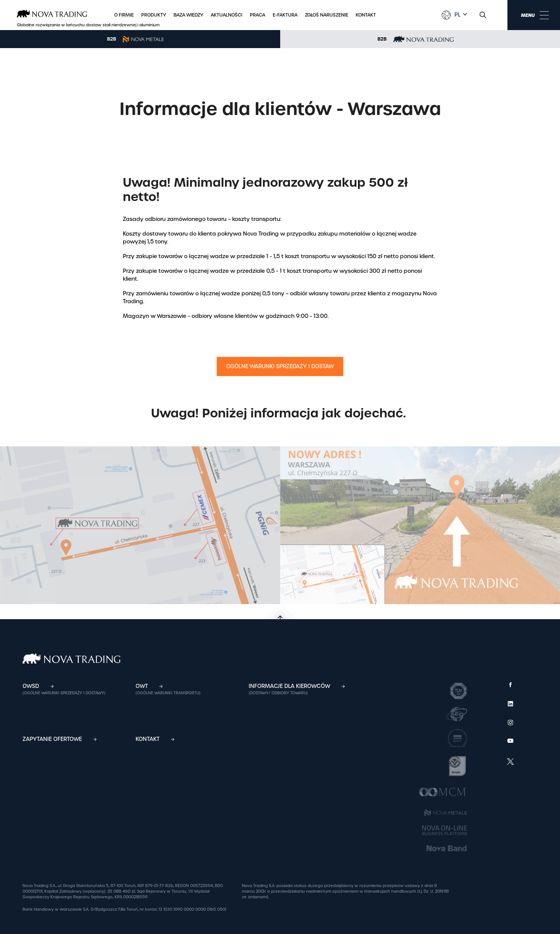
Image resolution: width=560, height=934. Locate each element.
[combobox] (460, 15)
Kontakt (366, 15)
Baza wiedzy (188, 15)
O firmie (124, 15)
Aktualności (226, 15)
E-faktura (285, 15)
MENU (535, 15)
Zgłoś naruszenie (327, 15)
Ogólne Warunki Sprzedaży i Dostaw (280, 366)
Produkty (154, 15)
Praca (257, 15)
